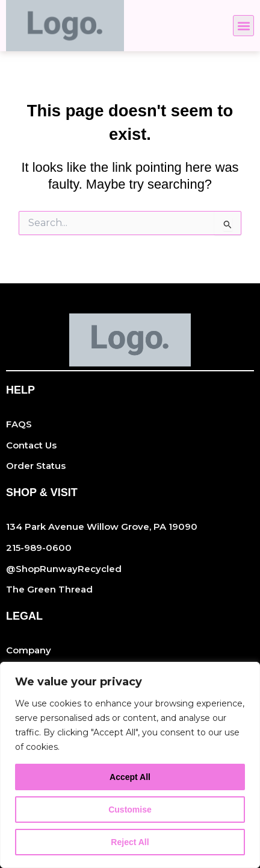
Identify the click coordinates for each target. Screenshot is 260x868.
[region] (130, 765)
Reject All (130, 842)
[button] (243, 26)
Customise (130, 810)
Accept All (130, 777)
